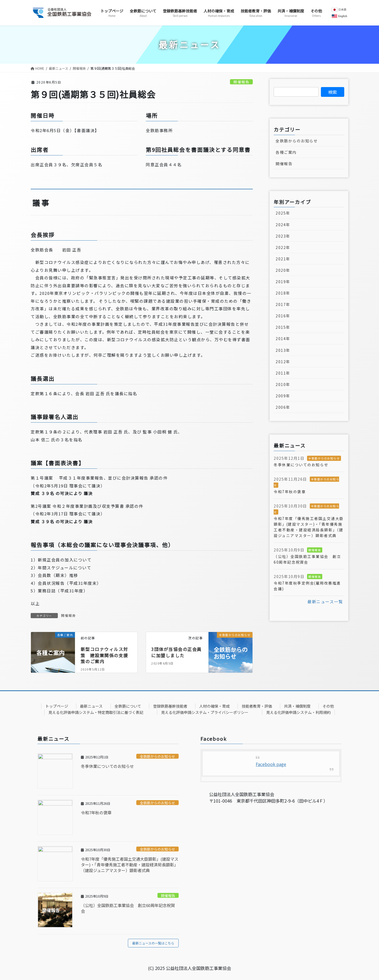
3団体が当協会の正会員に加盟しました (176, 652)
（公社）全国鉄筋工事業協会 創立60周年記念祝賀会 (307, 559)
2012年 (283, 362)
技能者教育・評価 (257, 706)
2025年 (283, 213)
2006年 (283, 407)
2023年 (283, 236)
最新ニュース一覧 (325, 601)
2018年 (283, 293)
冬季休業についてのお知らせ (301, 465)
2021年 (283, 259)
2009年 (283, 396)
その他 (328, 706)
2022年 (283, 247)
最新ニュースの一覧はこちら (153, 943)
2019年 (283, 282)
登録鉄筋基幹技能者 (170, 706)
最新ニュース (91, 706)
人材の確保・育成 (214, 706)
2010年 (283, 384)
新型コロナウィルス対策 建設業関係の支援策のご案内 (104, 655)
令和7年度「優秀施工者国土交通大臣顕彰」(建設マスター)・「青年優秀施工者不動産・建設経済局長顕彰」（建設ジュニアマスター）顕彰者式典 (309, 527)
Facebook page (271, 764)
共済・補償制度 (297, 706)
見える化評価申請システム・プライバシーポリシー (205, 712)
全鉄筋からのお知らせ (297, 141)
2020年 (283, 270)
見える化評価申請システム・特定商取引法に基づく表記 (96, 712)
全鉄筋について (128, 706)
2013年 (283, 350)
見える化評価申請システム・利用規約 (298, 712)
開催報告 (241, 82)
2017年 (283, 304)
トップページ (57, 706)
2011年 (283, 373)
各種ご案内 (286, 152)
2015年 (283, 327)
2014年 (283, 339)
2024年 (283, 225)
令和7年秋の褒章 (290, 491)
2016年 (283, 316)
